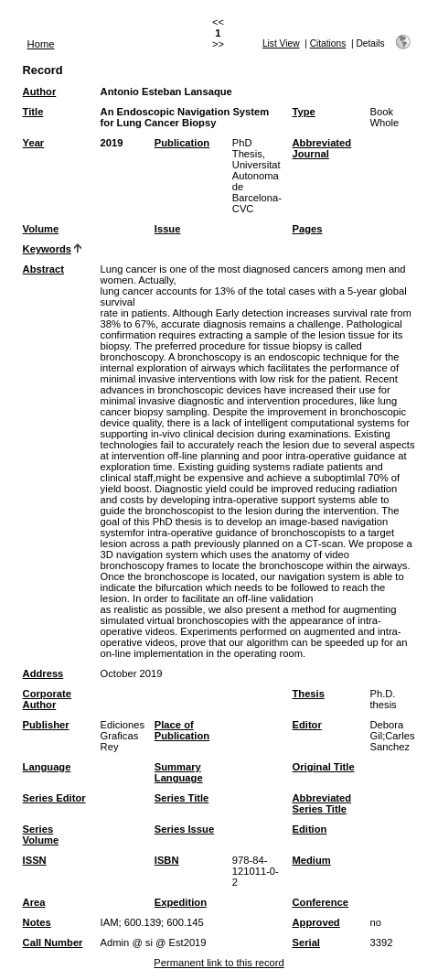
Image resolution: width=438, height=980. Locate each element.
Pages (307, 229)
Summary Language (179, 772)
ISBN (167, 860)
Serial (305, 942)
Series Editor (54, 798)
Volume (41, 229)
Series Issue (184, 829)
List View (281, 43)
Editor (306, 725)
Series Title (182, 798)
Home (41, 44)
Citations (328, 43)
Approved (315, 922)
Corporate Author (47, 699)
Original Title (323, 767)
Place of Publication (182, 730)
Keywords (47, 249)
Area (34, 902)
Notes (37, 922)
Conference (320, 902)
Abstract (43, 269)
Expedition (181, 902)
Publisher (46, 725)
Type (303, 112)
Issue (168, 229)
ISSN (35, 860)
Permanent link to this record (219, 963)
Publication (182, 143)
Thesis (308, 694)
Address (43, 673)
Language (47, 767)
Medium (311, 860)
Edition (309, 829)
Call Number (53, 942)
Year (34, 143)
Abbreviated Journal (321, 148)
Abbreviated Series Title (321, 803)
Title (33, 112)
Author (40, 92)
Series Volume (41, 835)
